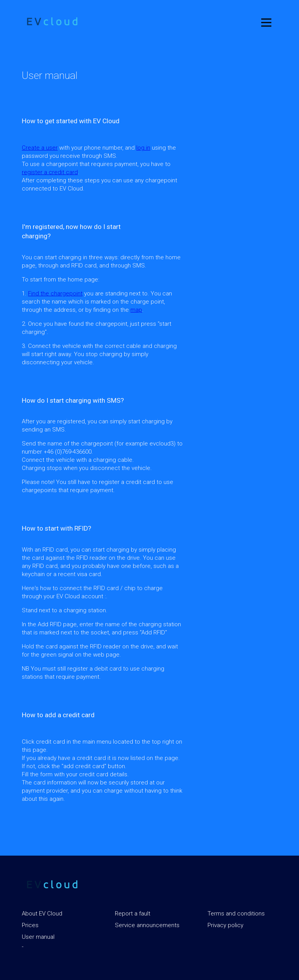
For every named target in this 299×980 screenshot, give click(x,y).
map (136, 310)
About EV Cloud (42, 914)
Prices (30, 925)
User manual (38, 937)
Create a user (40, 148)
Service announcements (147, 925)
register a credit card (50, 172)
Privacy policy (225, 925)
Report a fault (133, 914)
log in (143, 148)
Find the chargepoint (55, 293)
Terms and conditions (236, 914)
